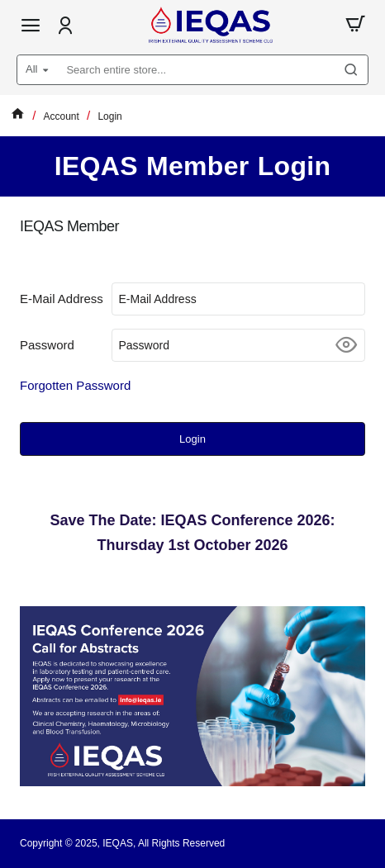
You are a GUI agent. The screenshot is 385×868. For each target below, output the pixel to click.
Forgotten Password (75, 385)
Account (62, 116)
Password (47, 345)
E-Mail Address (62, 299)
